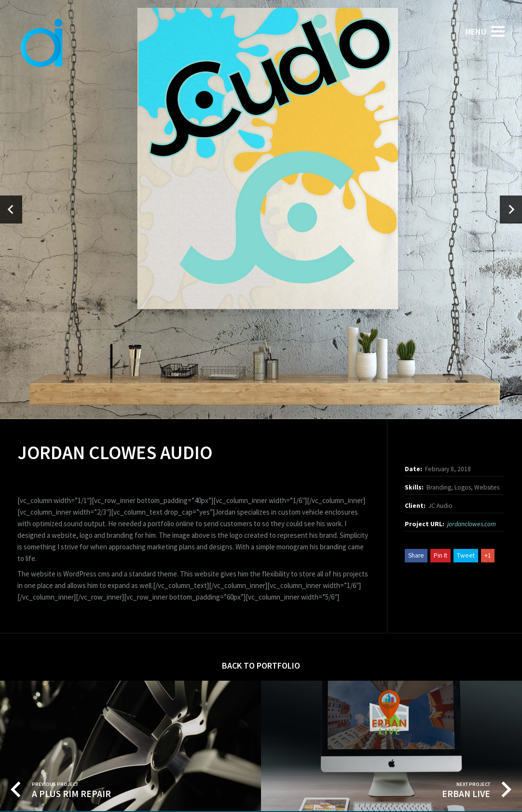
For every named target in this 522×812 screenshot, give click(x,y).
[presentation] (11, 210)
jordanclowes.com (472, 524)
